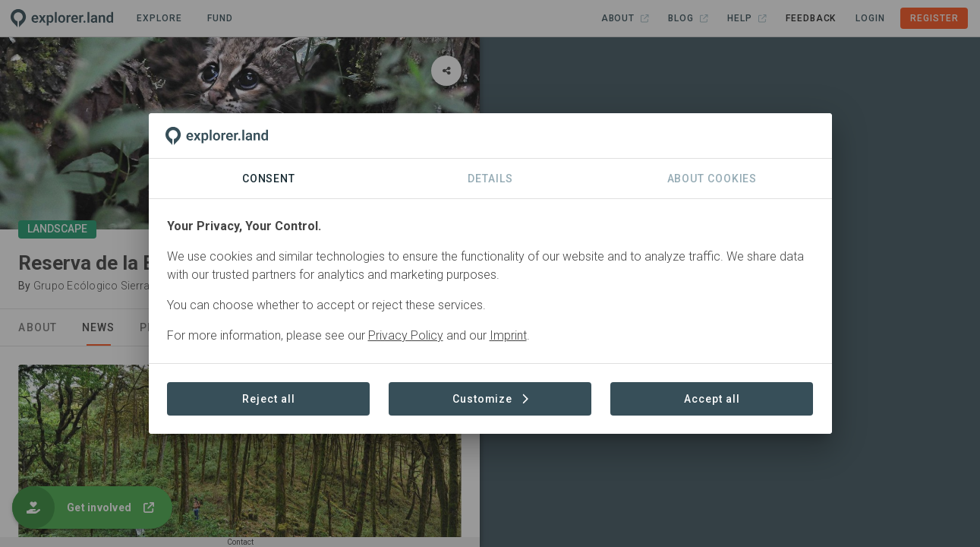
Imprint (508, 335)
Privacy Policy (406, 335)
